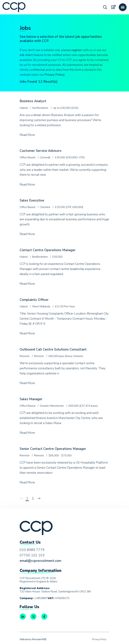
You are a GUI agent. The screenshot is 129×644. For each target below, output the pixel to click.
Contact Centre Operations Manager (48, 250)
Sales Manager (31, 399)
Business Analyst (33, 101)
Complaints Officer (34, 300)
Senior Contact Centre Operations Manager (53, 449)
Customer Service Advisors (41, 151)
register (77, 50)
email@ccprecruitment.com (40, 561)
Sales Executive (32, 200)
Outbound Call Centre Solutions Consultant (53, 349)
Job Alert (26, 55)
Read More (27, 135)
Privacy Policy (54, 75)
